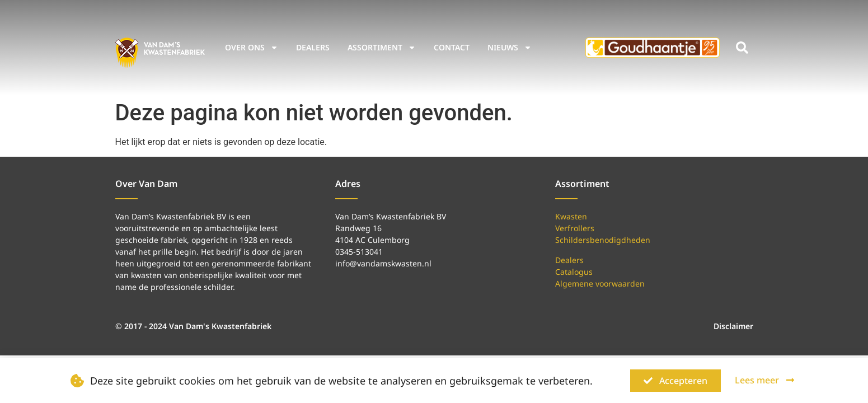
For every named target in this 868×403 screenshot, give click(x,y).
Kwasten (571, 216)
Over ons (252, 48)
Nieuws (510, 48)
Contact (452, 47)
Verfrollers (575, 228)
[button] (742, 48)
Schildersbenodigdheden (603, 240)
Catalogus (574, 272)
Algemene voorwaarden (600, 283)
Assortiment (382, 48)
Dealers (313, 47)
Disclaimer (733, 326)
